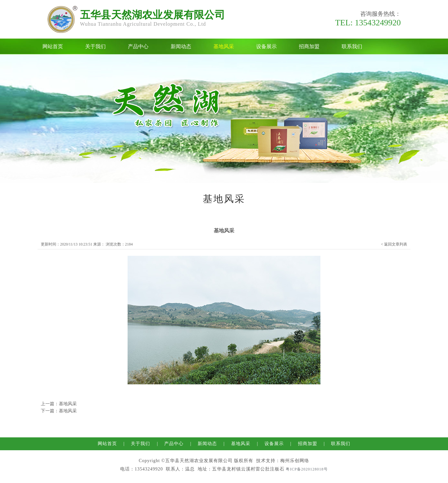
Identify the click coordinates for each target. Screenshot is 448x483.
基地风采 (224, 46)
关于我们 (95, 46)
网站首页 (53, 46)
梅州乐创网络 (295, 461)
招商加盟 (309, 46)
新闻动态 (181, 46)
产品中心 (138, 46)
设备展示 (266, 46)
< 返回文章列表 (394, 244)
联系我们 (352, 46)
